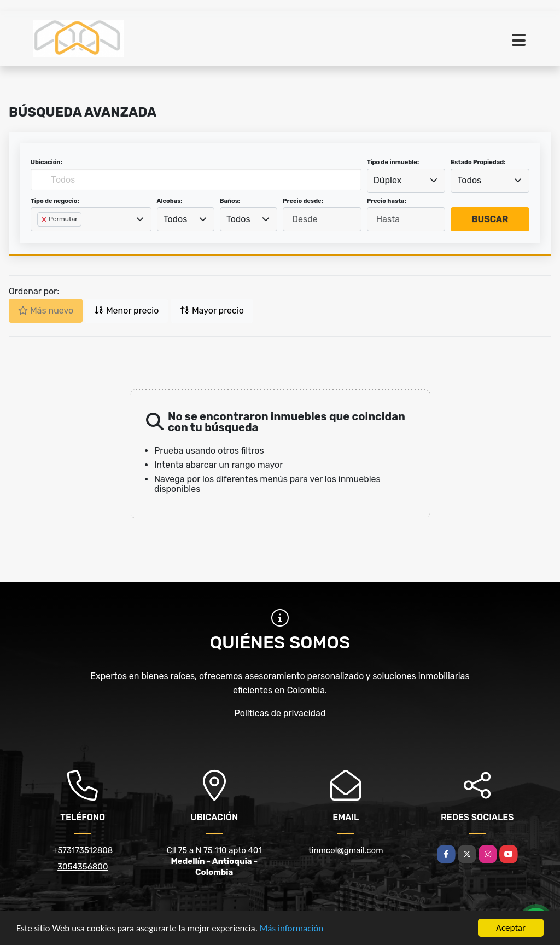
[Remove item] (45, 219)
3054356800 (83, 867)
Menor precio (126, 311)
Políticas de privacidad (280, 713)
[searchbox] (40, 237)
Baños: (230, 201)
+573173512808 (83, 850)
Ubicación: (46, 162)
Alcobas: (170, 201)
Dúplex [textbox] (388, 180)
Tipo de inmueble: (393, 162)
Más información (291, 928)
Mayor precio (212, 311)
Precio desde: (303, 201)
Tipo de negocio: (55, 201)
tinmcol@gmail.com (346, 850)
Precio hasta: (387, 201)
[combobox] (406, 181)
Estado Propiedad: (478, 162)
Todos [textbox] (470, 180)
